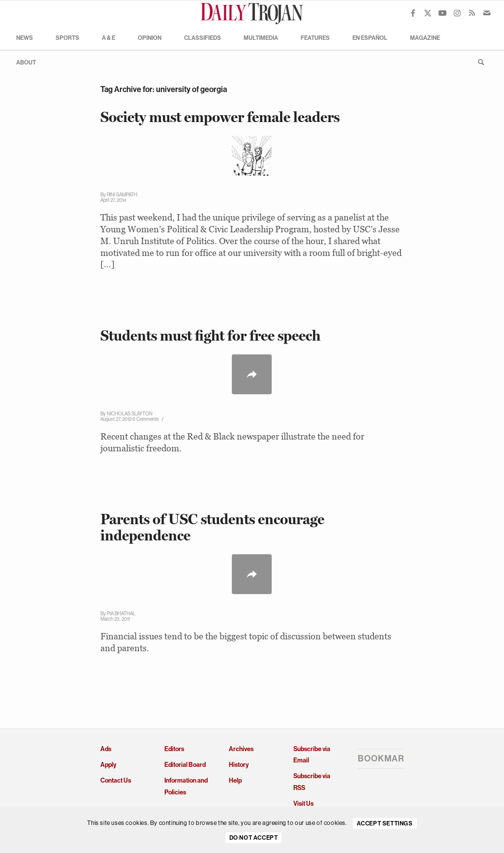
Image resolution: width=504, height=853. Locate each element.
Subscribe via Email (312, 755)
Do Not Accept (254, 838)
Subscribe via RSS (312, 782)
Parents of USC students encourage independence (212, 527)
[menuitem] (25, 37)
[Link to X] (428, 13)
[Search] (478, 62)
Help (235, 780)
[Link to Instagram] (457, 13)
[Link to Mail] (487, 13)
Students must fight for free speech (210, 335)
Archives (241, 749)
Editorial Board (185, 765)
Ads (106, 749)
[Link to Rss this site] (472, 13)
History (239, 765)
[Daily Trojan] (252, 13)
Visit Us (303, 804)
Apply (108, 765)
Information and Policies (186, 786)
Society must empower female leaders (220, 117)
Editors (174, 749)
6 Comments (146, 419)
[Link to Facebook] (413, 13)
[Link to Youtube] (442, 13)
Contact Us (116, 780)
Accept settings (385, 823)
